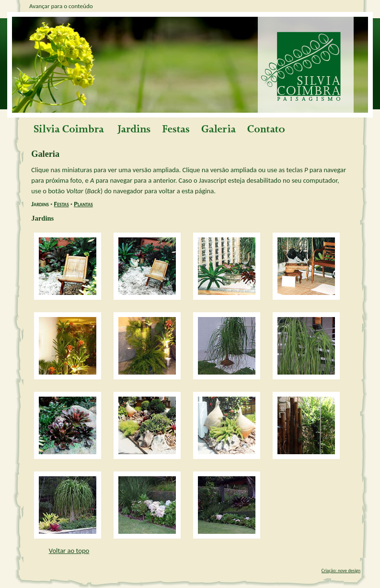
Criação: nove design (341, 571)
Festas (62, 204)
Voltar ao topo (69, 551)
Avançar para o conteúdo (61, 6)
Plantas (83, 204)
